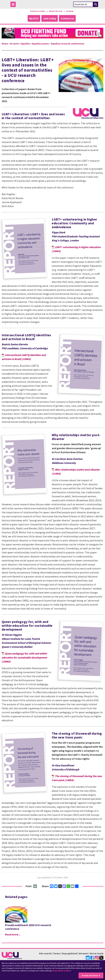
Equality (25, 43)
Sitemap (70, 11)
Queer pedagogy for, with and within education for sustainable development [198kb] (24, 657)
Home (5, 43)
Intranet (83, 953)
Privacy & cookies (37, 11)
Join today (50, 18)
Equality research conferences (68, 43)
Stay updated (69, 953)
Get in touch (96, 953)
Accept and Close (90, 975)
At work (14, 43)
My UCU (34, 18)
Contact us (67, 18)
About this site (56, 11)
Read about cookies (62, 971)
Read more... (13, 934)
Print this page (35, 886)
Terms (57, 953)
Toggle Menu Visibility (14, 5)
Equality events (40, 43)
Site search (45, 953)
